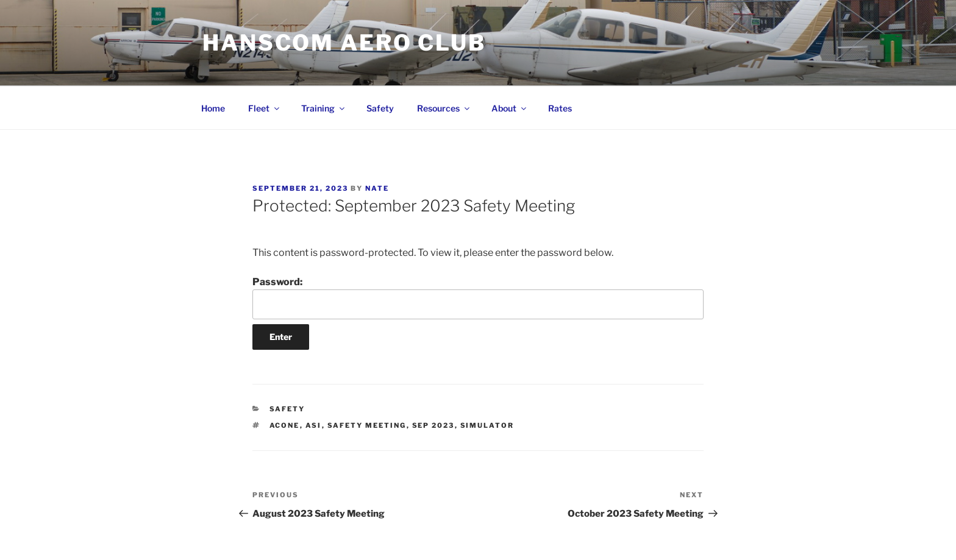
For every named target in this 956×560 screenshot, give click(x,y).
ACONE (285, 425)
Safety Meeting (367, 425)
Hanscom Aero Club (344, 43)
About (510, 108)
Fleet (265, 108)
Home (213, 108)
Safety (380, 108)
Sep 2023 (433, 425)
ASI (314, 425)
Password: (478, 297)
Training (324, 108)
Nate (377, 188)
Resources (444, 108)
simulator (487, 425)
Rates (560, 108)
